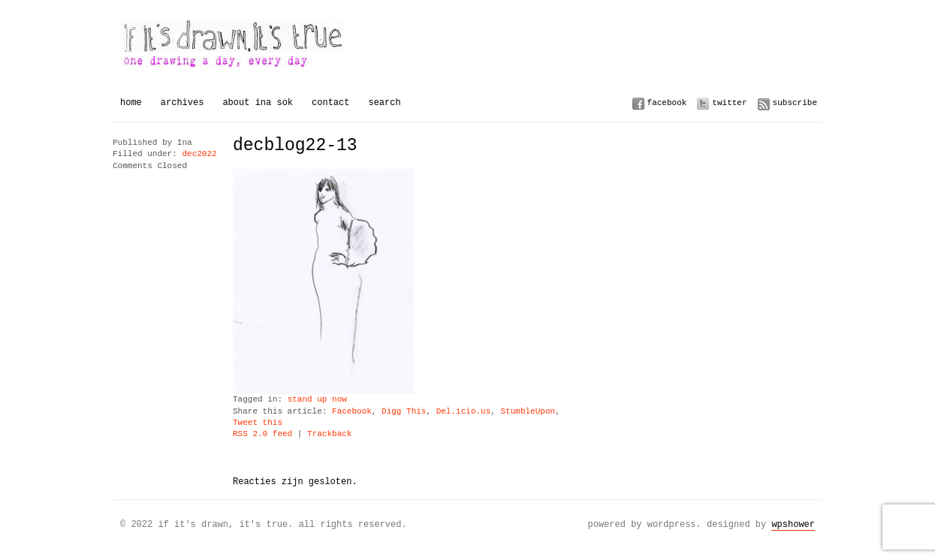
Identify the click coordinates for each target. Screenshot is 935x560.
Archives (182, 102)
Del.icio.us (464, 412)
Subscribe (795, 102)
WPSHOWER (793, 524)
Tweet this (258, 423)
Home (131, 102)
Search (384, 102)
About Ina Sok (258, 102)
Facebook (667, 102)
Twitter (729, 102)
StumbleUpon (528, 412)
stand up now (317, 400)
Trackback (329, 434)
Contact (330, 102)
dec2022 (199, 154)
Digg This (404, 412)
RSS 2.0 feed (262, 434)
